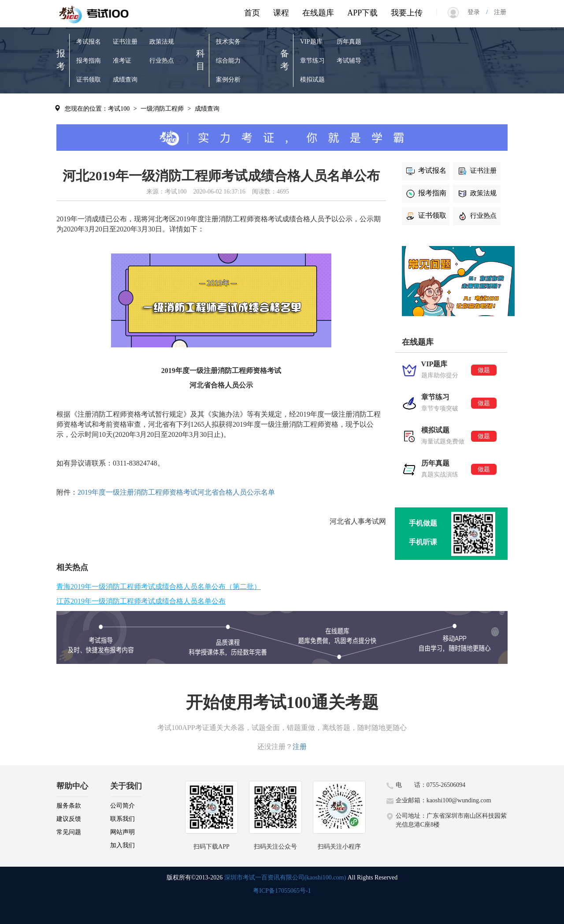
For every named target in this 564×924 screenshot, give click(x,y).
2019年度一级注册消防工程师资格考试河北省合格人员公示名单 (176, 492)
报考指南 (89, 61)
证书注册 (125, 42)
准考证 (122, 61)
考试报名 (89, 42)
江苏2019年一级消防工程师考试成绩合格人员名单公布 (141, 601)
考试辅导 (349, 61)
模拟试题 (312, 80)
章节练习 (312, 61)
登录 (477, 12)
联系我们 (122, 819)
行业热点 (162, 61)
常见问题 (69, 832)
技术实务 (228, 42)
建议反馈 (69, 819)
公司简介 (122, 806)
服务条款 (69, 806)
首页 (252, 13)
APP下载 (362, 13)
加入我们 (122, 845)
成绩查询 (125, 80)
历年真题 (349, 42)
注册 (497, 12)
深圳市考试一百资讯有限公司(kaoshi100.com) (285, 877)
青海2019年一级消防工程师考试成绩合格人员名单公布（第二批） (159, 587)
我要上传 (407, 13)
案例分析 (228, 80)
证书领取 (89, 80)
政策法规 (162, 42)
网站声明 (122, 832)
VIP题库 (311, 42)
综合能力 (228, 61)
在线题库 (318, 13)
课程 (281, 13)
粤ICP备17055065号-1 (282, 891)
